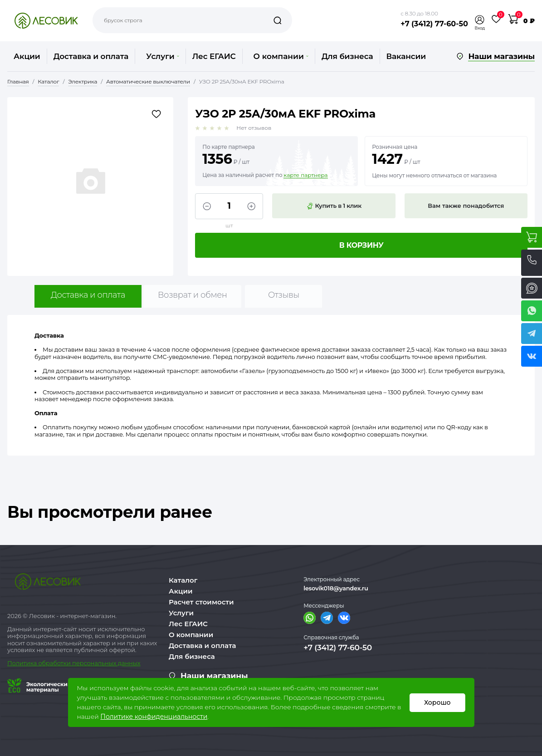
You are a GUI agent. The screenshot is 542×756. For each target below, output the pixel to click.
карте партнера (305, 175)
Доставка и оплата (91, 56)
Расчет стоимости (201, 602)
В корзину (361, 245)
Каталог (183, 580)
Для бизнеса (347, 56)
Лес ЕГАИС (214, 56)
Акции (27, 56)
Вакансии (406, 56)
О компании (281, 56)
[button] (480, 20)
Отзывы (284, 295)
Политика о (25, 663)
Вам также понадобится (466, 206)
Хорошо (437, 702)
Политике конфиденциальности (154, 717)
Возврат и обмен (193, 295)
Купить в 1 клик (334, 206)
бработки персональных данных (91, 663)
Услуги (162, 56)
